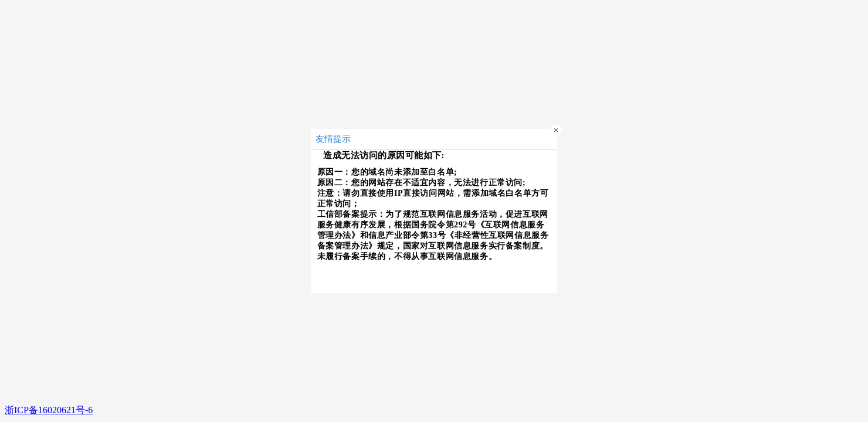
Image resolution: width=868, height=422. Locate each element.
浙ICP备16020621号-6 (49, 410)
